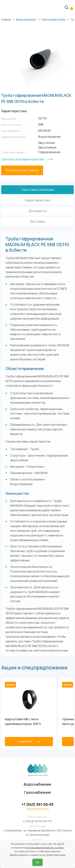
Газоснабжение (38, 792)
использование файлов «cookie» (45, 848)
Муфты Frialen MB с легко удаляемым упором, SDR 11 (23, 722)
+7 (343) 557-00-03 (37, 805)
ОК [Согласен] (37, 862)
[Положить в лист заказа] (22, 170)
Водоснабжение (38, 784)
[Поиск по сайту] (67, 7)
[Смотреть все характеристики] (27, 159)
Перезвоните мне (38, 809)
